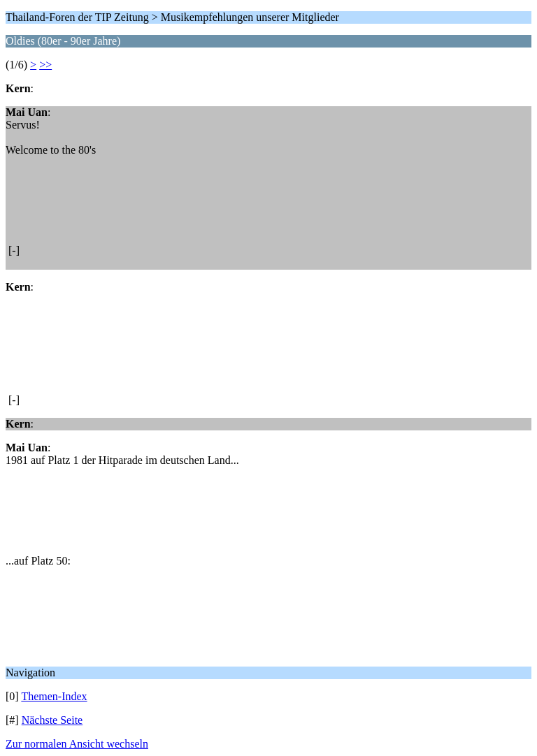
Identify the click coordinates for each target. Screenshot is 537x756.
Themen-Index (54, 696)
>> (45, 65)
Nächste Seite (52, 720)
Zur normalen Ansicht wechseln (77, 744)
